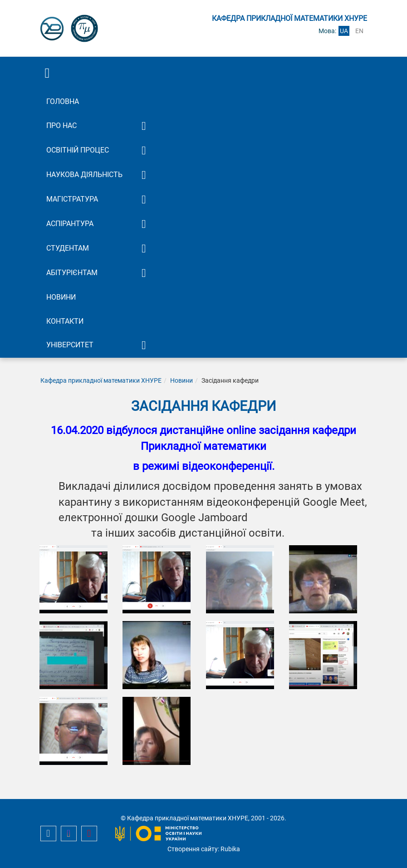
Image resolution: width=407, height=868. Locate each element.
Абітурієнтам (72, 273)
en (359, 31)
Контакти (65, 321)
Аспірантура (70, 224)
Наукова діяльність (84, 175)
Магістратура (72, 199)
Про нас (61, 126)
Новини (61, 297)
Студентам (68, 248)
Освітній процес (78, 150)
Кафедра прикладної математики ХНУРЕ (101, 380)
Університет (70, 345)
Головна (63, 101)
